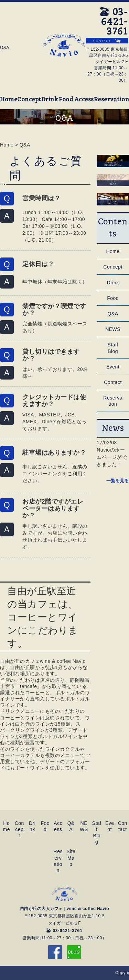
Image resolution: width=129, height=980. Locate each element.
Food (66, 100)
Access (84, 100)
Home (9, 100)
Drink (50, 100)
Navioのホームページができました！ (112, 457)
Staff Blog (113, 348)
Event (113, 367)
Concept (29, 100)
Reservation (112, 100)
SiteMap (71, 858)
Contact (113, 382)
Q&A (25, 145)
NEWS (113, 329)
